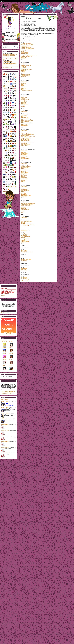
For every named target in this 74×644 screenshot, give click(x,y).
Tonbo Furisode (24, 262)
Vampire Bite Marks (24, 143)
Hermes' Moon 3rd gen (25, 99)
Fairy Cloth (23, 107)
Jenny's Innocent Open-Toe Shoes (27, 204)
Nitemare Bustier (24, 154)
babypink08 (11, 354)
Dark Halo (23, 189)
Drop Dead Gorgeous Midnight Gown (27, 142)
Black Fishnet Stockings (25, 125)
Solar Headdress (24, 169)
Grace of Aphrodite (24, 157)
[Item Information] (24, 41)
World (12, 1)
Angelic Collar (23, 172)
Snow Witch (23, 211)
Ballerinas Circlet (24, 98)
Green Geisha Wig (24, 260)
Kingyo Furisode (24, 250)
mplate (68, 1)
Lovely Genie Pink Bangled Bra (26, 57)
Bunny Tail (23, 222)
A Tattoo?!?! (8, 393)
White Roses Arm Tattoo (25, 114)
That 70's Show (13, 58)
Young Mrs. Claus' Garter (25, 75)
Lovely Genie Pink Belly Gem (26, 43)
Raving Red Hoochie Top (25, 226)
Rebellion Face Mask (24, 239)
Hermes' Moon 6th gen (25, 50)
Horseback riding (6, 66)
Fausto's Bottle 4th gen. (25, 190)
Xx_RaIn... (11, 360)
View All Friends (4, 340)
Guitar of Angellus (24, 177)
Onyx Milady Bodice (24, 126)
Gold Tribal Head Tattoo (25, 167)
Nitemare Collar (24, 194)
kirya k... (4, 366)
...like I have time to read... (8, 61)
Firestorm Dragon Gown (25, 241)
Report (7, 401)
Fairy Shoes (23, 106)
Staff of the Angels (24, 176)
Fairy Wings (23, 100)
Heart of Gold (23, 51)
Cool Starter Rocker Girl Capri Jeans (27, 224)
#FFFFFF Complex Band (25, 170)
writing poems (6, 67)
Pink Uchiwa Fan (24, 278)
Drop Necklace (23, 71)
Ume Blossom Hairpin (25, 253)
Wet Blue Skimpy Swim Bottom (26, 90)
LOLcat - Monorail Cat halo (26, 236)
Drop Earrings (23, 76)
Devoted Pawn (23, 206)
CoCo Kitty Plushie (24, 235)
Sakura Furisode (24, 280)
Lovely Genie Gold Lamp (25, 45)
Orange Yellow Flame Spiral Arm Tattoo (28, 136)
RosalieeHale (4, 425)
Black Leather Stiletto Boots (26, 124)
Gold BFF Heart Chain (25, 119)
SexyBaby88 (5, 342)
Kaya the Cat (23, 237)
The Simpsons (7, 59)
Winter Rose (23, 158)
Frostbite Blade (24, 66)
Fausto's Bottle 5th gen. (25, 209)
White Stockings (24, 179)
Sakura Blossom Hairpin (25, 279)
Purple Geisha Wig (24, 268)
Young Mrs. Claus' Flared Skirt (26, 70)
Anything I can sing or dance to (9, 63)
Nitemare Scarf (23, 193)
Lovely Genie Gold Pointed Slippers (27, 44)
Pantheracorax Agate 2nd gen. (26, 134)
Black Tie (22, 122)
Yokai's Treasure (24, 234)
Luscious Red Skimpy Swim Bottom (27, 135)
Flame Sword (23, 192)
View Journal (3, 383)
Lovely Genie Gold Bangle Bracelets (27, 48)
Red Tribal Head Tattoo (25, 140)
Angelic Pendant (24, 173)
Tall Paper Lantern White (25, 271)
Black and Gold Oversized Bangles (27, 120)
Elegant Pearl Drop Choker (26, 144)
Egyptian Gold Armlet (25, 52)
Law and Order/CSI (6, 58)
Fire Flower (23, 241)
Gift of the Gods (24, 57)
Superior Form (23, 191)
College (8, 394)
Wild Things (23, 233)
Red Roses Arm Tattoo (25, 137)
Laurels (22, 105)
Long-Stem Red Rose (25, 220)
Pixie (22, 74)
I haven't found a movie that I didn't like (10, 54)
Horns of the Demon (24, 190)
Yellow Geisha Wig (24, 251)
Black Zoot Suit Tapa (24, 117)
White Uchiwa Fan (24, 270)
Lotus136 (4, 360)
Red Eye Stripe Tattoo (25, 135)
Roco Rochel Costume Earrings (26, 133)
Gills (22, 86)
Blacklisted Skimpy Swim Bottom (27, 123)
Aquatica (22, 84)
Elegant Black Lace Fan (25, 121)
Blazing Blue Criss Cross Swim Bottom (28, 204)
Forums (9, 1)
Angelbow (23, 168)
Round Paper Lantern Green (26, 259)
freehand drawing (12, 66)
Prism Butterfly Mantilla (25, 158)
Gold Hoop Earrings (24, 47)
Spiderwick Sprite (24, 102)
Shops (6, 1)
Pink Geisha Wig (24, 278)
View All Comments (5, 400)
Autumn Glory (23, 240)
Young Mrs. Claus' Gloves (25, 75)
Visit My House (9, 334)
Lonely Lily (23, 98)
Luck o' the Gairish (24, 104)
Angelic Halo (23, 174)
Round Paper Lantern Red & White (27, 252)
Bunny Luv (23, 223)
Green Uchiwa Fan (24, 261)
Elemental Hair (23, 89)
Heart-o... (11, 366)
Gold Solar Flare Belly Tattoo (26, 167)
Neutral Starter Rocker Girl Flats (27, 222)
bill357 (4, 348)
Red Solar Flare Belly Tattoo (26, 138)
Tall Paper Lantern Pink (25, 281)
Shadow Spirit (23, 153)
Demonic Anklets (24, 196)
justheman (11, 348)
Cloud (22, 117)
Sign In (71, 1)
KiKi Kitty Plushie (24, 236)
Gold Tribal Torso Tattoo (25, 166)
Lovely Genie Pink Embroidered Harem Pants (29, 56)
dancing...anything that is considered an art (10, 67)
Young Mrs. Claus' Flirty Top (26, 66)
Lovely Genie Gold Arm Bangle (26, 49)
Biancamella (23, 55)
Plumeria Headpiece (24, 153)
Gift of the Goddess (24, 172)
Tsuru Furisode (24, 269)
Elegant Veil (23, 181)
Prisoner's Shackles (24, 145)
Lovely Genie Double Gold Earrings (27, 46)
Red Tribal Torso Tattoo (25, 139)
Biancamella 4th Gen (24, 54)
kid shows (12, 59)
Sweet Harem (3, 313)
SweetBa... (11, 342)
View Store (3, 296)
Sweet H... (4, 354)
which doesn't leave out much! (10, 64)
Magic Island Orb (24, 87)
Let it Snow (23, 71)
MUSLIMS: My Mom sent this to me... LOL (9, 392)
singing (10, 67)
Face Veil (22, 52)
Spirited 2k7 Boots (24, 69)
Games (16, 1)
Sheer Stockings (24, 101)
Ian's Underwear (24, 180)
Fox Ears (22, 238)
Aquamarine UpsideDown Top (26, 205)
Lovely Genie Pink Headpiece (26, 48)
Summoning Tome (24, 116)
